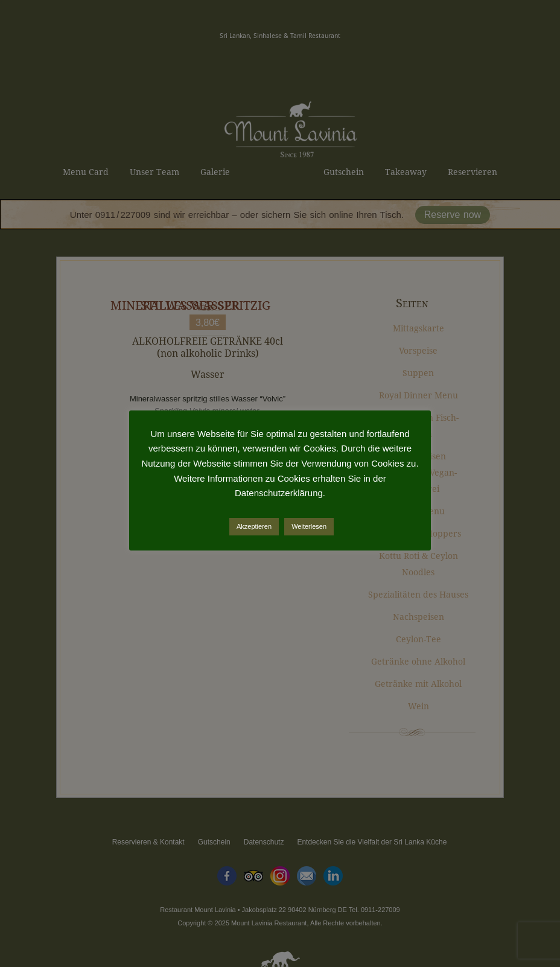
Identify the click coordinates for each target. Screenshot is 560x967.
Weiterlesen (309, 526)
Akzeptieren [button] (254, 526)
